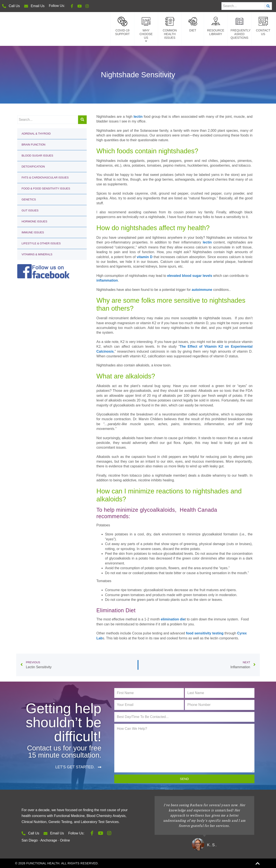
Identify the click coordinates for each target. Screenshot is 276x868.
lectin (138, 117)
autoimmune (202, 290)
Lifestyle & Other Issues (41, 243)
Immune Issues (33, 232)
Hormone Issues (34, 221)
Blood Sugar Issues (37, 156)
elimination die (173, 619)
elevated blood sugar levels (190, 276)
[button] (78, 767)
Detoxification (33, 167)
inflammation (107, 280)
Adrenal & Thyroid (36, 134)
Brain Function (34, 145)
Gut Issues (30, 210)
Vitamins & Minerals (37, 254)
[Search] (268, 6)
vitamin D (145, 257)
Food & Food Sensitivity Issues (46, 188)
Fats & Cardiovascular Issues (45, 177)
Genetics (29, 199)
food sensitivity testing (205, 633)
